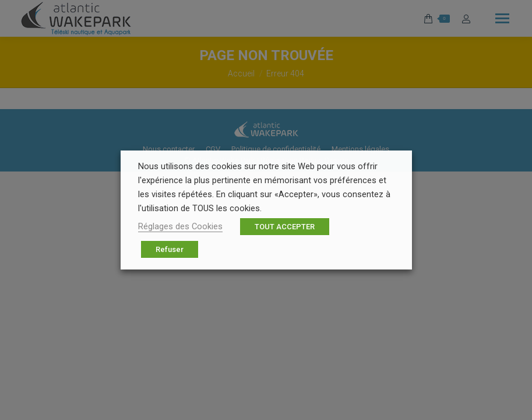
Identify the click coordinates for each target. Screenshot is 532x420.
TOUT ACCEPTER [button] (285, 227)
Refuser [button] (170, 249)
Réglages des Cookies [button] (180, 226)
